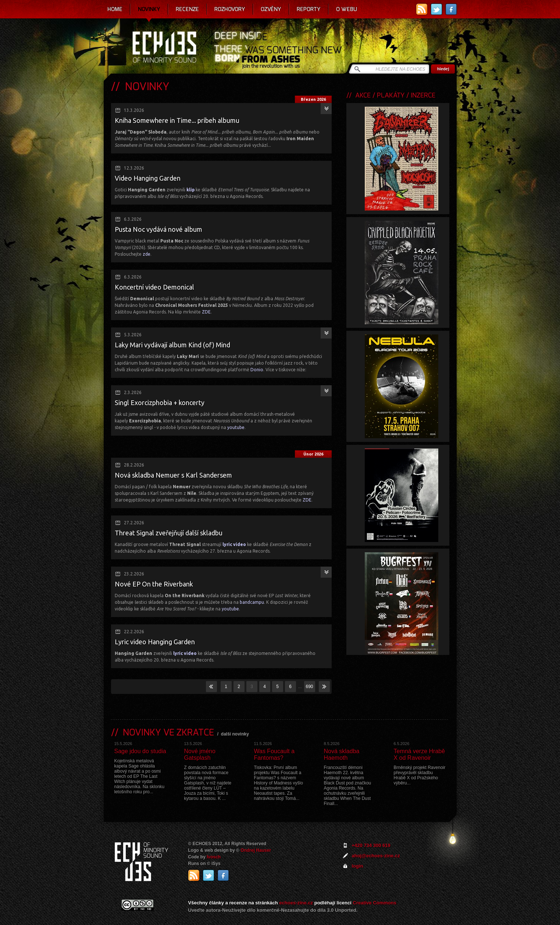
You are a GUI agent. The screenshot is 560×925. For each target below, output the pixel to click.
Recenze (187, 9)
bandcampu (252, 602)
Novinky (149, 9)
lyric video (234, 544)
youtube (236, 427)
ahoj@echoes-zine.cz (376, 856)
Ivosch (214, 857)
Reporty (309, 9)
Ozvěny (271, 9)
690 (309, 687)
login (358, 866)
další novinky (235, 734)
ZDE (206, 312)
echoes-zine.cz (296, 903)
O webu (347, 9)
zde (147, 254)
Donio (257, 370)
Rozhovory (230, 9)
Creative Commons (375, 903)
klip (190, 190)
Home (115, 9)
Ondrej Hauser (256, 850)
